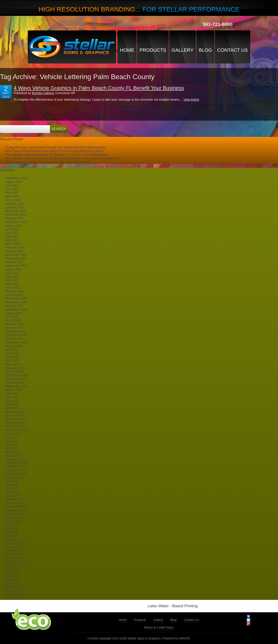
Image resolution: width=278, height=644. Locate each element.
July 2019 (12, 350)
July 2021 (12, 273)
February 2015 (15, 543)
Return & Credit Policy (159, 627)
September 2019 (16, 342)
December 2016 (16, 463)
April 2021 (12, 284)
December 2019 (16, 331)
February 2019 (15, 368)
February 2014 (15, 587)
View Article (191, 100)
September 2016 (16, 474)
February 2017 (15, 456)
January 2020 (14, 328)
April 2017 (12, 448)
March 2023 (13, 200)
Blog (205, 50)
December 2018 (16, 375)
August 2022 (14, 226)
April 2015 (12, 536)
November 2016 (16, 466)
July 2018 (12, 393)
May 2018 (12, 401)
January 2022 (14, 251)
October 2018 (14, 383)
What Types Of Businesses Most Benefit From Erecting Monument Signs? (55, 151)
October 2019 (14, 339)
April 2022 (12, 240)
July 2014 (12, 569)
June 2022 (12, 233)
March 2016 (13, 496)
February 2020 (15, 324)
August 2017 (14, 434)
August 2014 (14, 565)
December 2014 (16, 550)
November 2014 (16, 554)
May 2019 (12, 357)
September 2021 (16, 266)
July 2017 (12, 437)
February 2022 (15, 247)
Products (153, 50)
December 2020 (16, 298)
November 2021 (16, 258)
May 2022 (12, 236)
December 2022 (16, 211)
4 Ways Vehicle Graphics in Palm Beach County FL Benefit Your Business (99, 88)
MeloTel (184, 638)
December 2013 (16, 594)
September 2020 (16, 310)
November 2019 (16, 335)
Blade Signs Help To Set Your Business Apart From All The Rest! (48, 162)
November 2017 (16, 423)
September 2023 (16, 178)
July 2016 (12, 481)
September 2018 (16, 386)
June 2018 (12, 397)
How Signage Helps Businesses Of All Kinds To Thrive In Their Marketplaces (56, 155)
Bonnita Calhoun (43, 93)
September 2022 (16, 222)
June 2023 (12, 189)
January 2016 (14, 503)
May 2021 (12, 280)
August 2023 (14, 182)
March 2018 (13, 408)
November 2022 (16, 215)
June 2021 (12, 277)
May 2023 (12, 193)
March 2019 (13, 364)
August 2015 (14, 521)
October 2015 (14, 514)
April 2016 (12, 492)
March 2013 (13, 598)
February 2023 (15, 204)
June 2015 (12, 529)
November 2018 (16, 379)
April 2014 (12, 580)
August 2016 (14, 477)
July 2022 (12, 229)
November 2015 (16, 510)
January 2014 (14, 591)
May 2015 (12, 532)
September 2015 (16, 518)
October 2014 (14, 558)
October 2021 (14, 262)
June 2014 (12, 572)
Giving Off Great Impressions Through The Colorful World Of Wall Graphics (55, 147)
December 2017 (16, 419)
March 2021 (13, 288)
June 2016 (12, 485)
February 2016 (15, 499)
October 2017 (14, 426)
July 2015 (12, 525)
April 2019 (12, 361)
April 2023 (12, 196)
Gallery (183, 50)
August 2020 (14, 313)
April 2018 (12, 404)
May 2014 (12, 576)
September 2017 (16, 430)
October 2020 (14, 306)
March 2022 (13, 244)
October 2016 (14, 470)
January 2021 (14, 295)
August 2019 (14, 346)
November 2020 (16, 302)
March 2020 (13, 320)
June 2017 (12, 441)
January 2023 (14, 207)
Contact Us (232, 50)
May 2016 (12, 488)
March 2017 (13, 452)
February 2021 (15, 291)
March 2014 (13, 583)
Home (127, 50)
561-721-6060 (218, 24)
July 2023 (12, 185)
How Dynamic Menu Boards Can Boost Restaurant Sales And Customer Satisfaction (62, 158)
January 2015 (14, 547)
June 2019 (12, 353)
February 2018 (15, 412)
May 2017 (12, 444)
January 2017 (14, 459)
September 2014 (16, 561)
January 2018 (14, 415)
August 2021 (14, 269)
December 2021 (16, 255)
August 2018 (14, 390)
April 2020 (12, 317)
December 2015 (16, 507)
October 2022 (14, 218)
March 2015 (13, 539)
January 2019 (14, 371)
